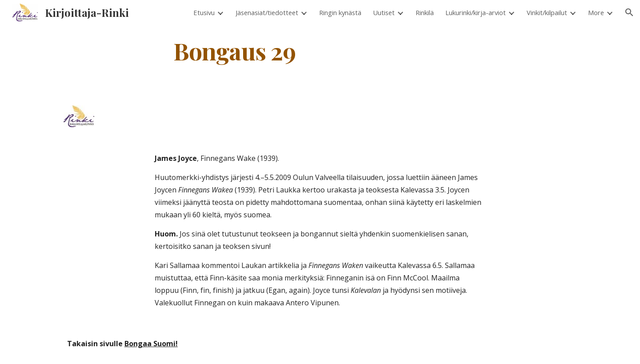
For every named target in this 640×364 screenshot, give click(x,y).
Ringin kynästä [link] (340, 12)
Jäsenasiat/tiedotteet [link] (267, 12)
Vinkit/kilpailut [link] (547, 12)
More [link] (596, 12)
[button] (629, 12)
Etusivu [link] (204, 12)
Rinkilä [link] (425, 12)
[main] (235, 50)
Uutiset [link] (384, 12)
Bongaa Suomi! (151, 344)
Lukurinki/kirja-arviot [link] (476, 12)
